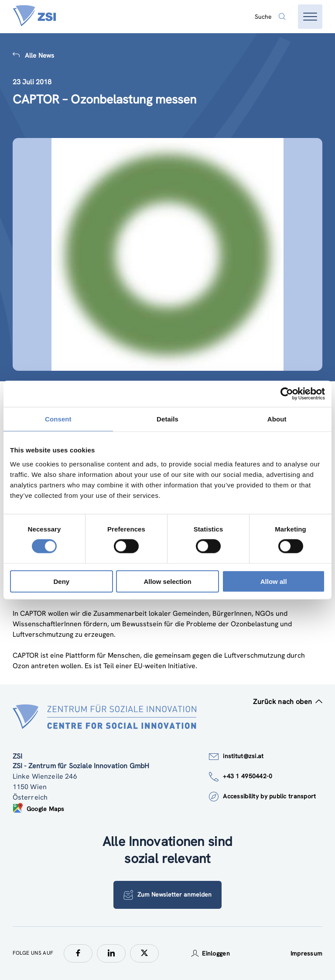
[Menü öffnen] (310, 17)
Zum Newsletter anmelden (167, 895)
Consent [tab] (58, 419)
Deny (61, 581)
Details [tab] (167, 419)
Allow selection (167, 581)
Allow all (274, 581)
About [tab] (277, 419)
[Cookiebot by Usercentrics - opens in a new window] (287, 394)
